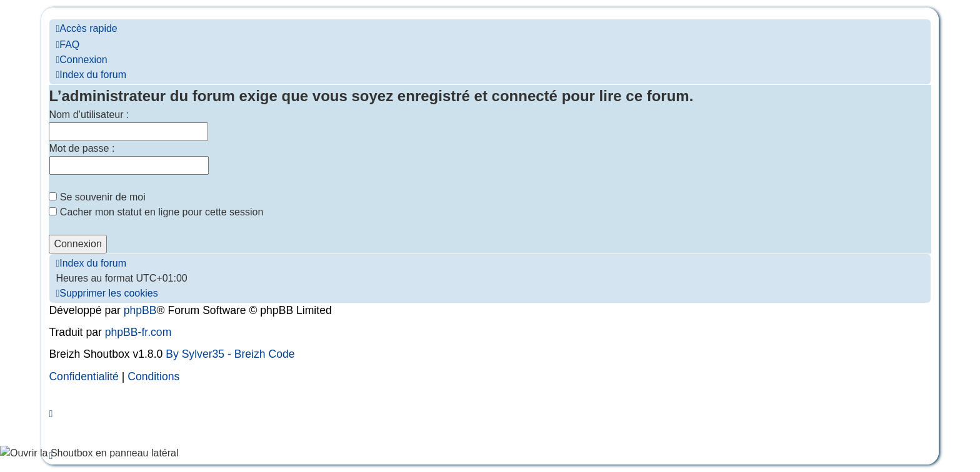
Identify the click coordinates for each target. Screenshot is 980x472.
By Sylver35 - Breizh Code (230, 354)
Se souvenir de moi (97, 197)
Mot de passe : (82, 148)
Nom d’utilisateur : (89, 115)
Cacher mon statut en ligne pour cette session (156, 212)
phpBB (140, 310)
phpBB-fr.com (138, 332)
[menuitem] (67, 45)
